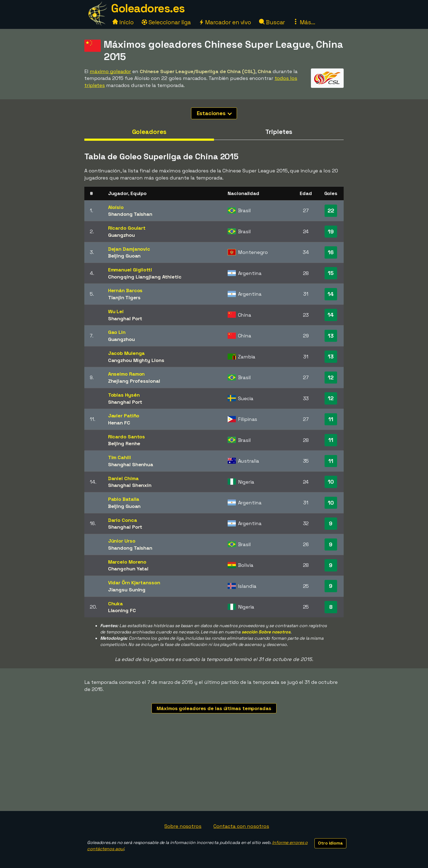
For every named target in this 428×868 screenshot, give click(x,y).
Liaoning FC (122, 610)
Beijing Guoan (124, 256)
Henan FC (119, 423)
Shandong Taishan (130, 214)
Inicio (123, 22)
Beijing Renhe (124, 443)
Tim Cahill (120, 457)
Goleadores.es (148, 8)
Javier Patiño (124, 416)
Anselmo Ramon (127, 374)
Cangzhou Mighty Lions (136, 360)
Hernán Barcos (125, 290)
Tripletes (279, 132)
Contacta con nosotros (241, 826)
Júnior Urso (122, 541)
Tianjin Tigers (124, 297)
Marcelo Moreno (127, 562)
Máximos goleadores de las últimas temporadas (214, 708)
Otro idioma (330, 843)
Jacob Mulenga (127, 353)
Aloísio (116, 207)
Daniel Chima (123, 478)
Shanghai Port (125, 318)
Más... (304, 22)
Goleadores (149, 132)
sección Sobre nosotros (266, 632)
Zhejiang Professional (134, 381)
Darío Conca (123, 520)
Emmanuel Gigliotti (130, 270)
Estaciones (214, 113)
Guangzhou (121, 235)
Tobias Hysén (124, 395)
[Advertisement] (214, 770)
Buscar (272, 22)
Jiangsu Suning (127, 590)
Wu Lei (116, 311)
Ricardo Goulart (127, 228)
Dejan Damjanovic (129, 249)
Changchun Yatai (128, 569)
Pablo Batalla (124, 499)
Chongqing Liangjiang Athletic (145, 277)
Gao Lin (117, 332)
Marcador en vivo (225, 22)
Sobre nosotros (183, 826)
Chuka (116, 604)
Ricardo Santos (127, 437)
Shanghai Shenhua (131, 464)
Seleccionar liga (166, 22)
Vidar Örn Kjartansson (134, 583)
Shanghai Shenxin (130, 485)
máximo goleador (111, 71)
